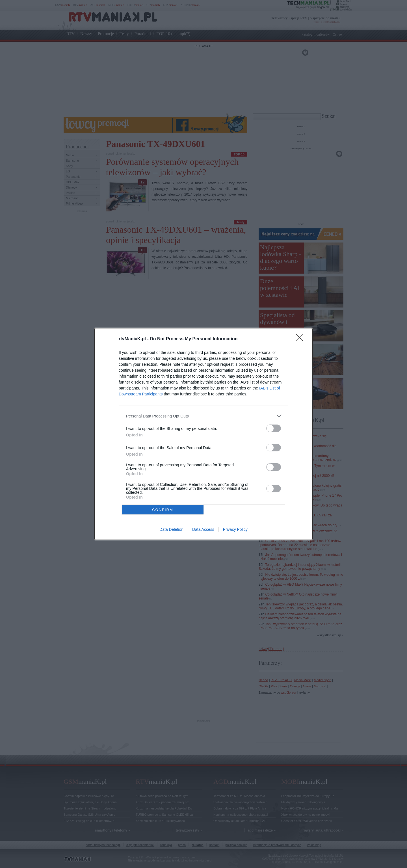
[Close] (301, 339)
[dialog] (203, 434)
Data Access (203, 529)
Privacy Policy (235, 529)
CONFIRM (163, 510)
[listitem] (203, 416)
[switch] (274, 428)
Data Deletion (171, 529)
